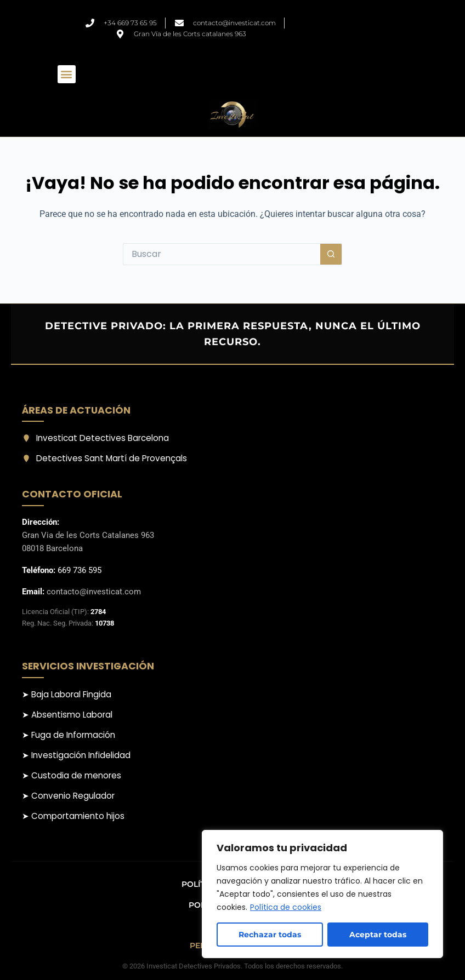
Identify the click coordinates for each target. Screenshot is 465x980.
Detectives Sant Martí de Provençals (104, 458)
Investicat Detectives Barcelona (95, 438)
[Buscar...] (222, 254)
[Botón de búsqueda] (331, 254)
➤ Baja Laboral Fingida (67, 694)
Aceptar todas (378, 935)
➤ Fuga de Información (69, 735)
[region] (322, 894)
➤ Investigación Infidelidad (76, 755)
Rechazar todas (270, 935)
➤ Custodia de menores (72, 775)
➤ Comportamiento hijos (73, 816)
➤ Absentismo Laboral (67, 715)
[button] (67, 74)
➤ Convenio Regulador (68, 796)
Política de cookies (286, 907)
